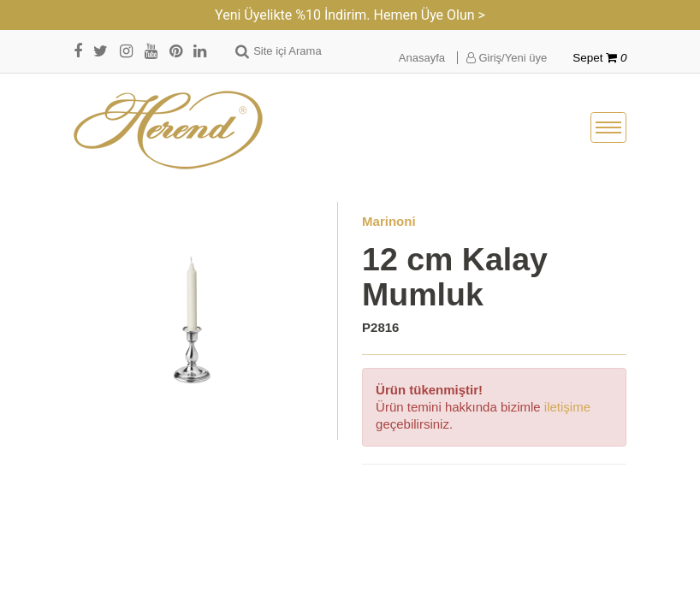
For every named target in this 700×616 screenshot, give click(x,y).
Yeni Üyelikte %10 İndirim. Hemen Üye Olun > (350, 15)
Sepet (599, 58)
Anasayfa (422, 58)
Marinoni (389, 221)
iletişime (567, 407)
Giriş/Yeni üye (507, 58)
